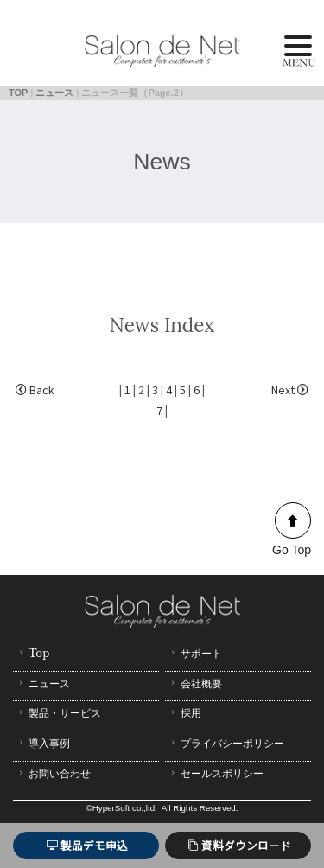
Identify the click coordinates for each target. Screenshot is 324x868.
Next (290, 389)
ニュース (54, 93)
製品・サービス (58, 713)
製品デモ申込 (87, 845)
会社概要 (195, 683)
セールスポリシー (216, 773)
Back (35, 389)
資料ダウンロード (239, 845)
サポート (195, 653)
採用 (184, 713)
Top (32, 653)
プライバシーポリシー (226, 743)
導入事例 (43, 743)
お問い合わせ (53, 773)
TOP (18, 93)
